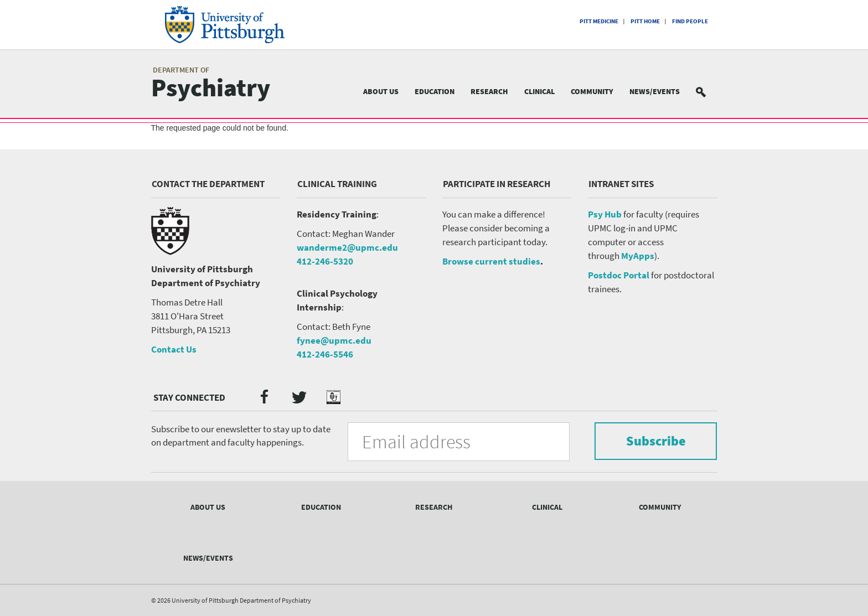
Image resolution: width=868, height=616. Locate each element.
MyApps (638, 256)
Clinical (539, 91)
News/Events (655, 91)
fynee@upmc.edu (334, 340)
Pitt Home (645, 21)
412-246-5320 (325, 261)
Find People (690, 21)
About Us (381, 91)
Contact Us (174, 349)
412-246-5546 (325, 354)
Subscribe (655, 441)
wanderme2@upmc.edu (347, 247)
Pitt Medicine (599, 21)
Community (592, 91)
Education (435, 91)
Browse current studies (491, 261)
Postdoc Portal (619, 275)
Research (489, 91)
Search (707, 92)
